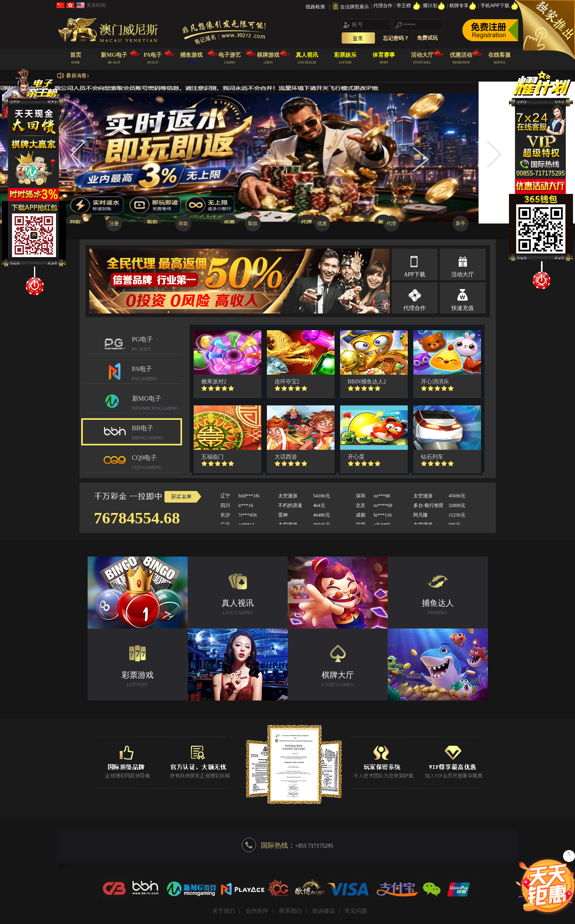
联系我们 (291, 911)
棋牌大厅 (338, 680)
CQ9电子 (157, 463)
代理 (391, 224)
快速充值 (463, 308)
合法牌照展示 (355, 7)
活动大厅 (463, 274)
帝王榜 (408, 6)
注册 (114, 224)
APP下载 (415, 274)
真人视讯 (238, 608)
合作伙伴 (257, 911)
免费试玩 (427, 38)
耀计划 (435, 6)
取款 (253, 224)
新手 (461, 224)
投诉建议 (324, 911)
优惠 (322, 224)
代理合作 (384, 6)
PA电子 (157, 374)
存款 (183, 224)
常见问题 (356, 911)
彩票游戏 (138, 680)
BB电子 (157, 434)
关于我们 (224, 911)
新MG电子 (157, 404)
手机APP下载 (500, 6)
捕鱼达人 (438, 608)
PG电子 (157, 345)
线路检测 (315, 7)
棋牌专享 (464, 6)
